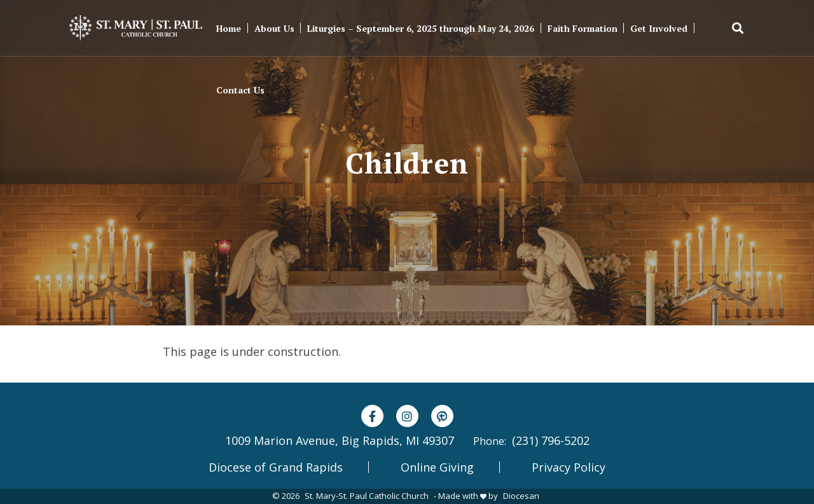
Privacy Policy (569, 467)
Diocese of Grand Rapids (276, 467)
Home (229, 28)
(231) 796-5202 (551, 440)
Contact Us (240, 90)
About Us (274, 28)
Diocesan (521, 496)
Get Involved (659, 28)
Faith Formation (583, 28)
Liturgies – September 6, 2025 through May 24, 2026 (421, 28)
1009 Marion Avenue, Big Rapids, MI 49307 (340, 441)
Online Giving (437, 467)
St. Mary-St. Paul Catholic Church (367, 496)
